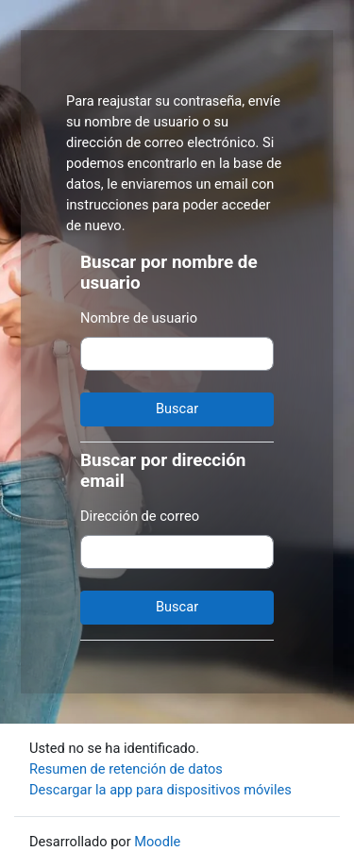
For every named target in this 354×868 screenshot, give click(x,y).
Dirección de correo (140, 516)
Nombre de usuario (139, 318)
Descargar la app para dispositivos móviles (160, 790)
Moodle (157, 842)
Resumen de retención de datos (126, 769)
